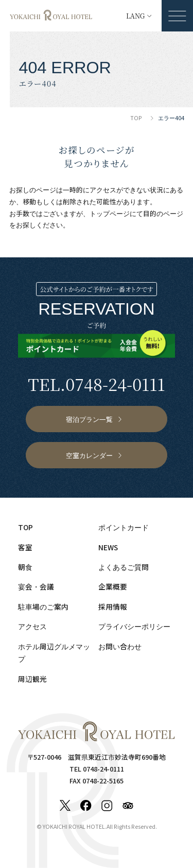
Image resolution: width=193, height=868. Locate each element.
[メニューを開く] (177, 16)
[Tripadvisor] (128, 806)
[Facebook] (86, 806)
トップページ (110, 213)
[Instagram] (107, 806)
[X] (65, 806)
